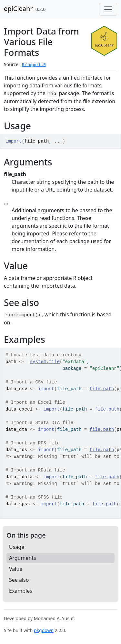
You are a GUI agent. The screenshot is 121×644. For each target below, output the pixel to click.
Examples (21, 591)
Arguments (23, 558)
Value (16, 569)
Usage (17, 547)
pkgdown (44, 630)
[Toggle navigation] (108, 9)
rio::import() (23, 315)
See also (19, 580)
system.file (45, 362)
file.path (102, 389)
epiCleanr (18, 9)
